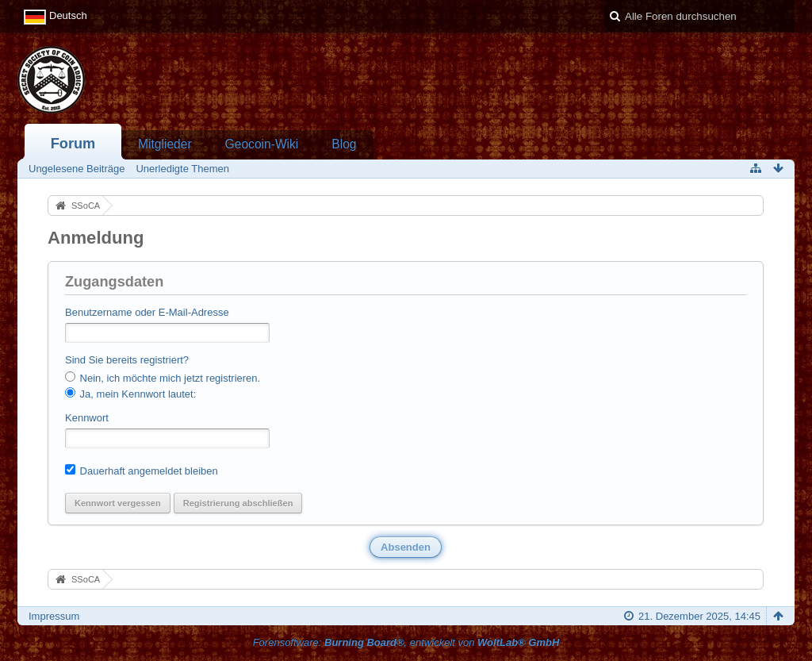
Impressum (54, 616)
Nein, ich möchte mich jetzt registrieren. (163, 378)
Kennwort (87, 418)
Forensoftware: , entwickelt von (406, 642)
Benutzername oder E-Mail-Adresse (147, 312)
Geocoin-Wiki (262, 144)
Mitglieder (165, 144)
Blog (344, 144)
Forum (73, 144)
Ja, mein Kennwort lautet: (130, 394)
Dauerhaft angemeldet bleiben (142, 471)
